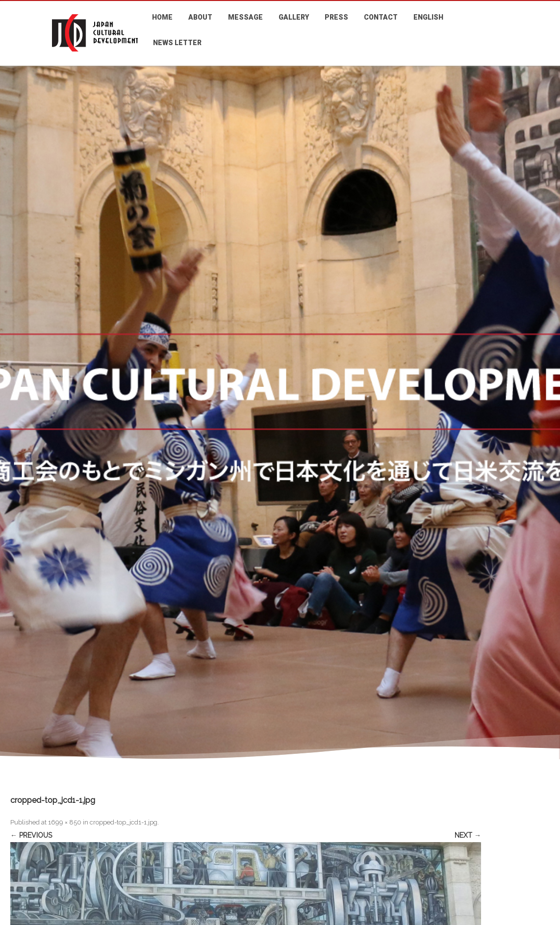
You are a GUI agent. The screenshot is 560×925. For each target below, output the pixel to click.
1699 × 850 (65, 822)
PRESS (336, 17)
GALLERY (294, 17)
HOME (162, 17)
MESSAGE (245, 17)
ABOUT (200, 17)
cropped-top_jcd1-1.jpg (124, 822)
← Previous (31, 835)
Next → (468, 835)
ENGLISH (428, 17)
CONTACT (381, 17)
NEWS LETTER (177, 43)
